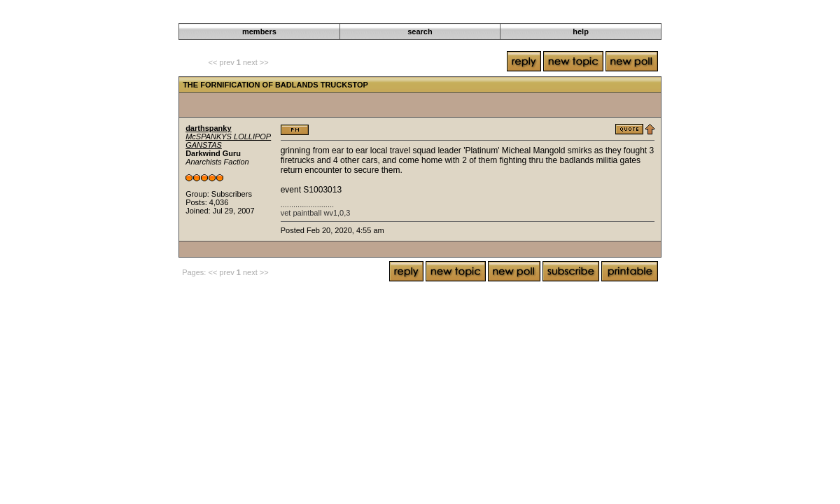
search (420, 31)
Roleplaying (418, 15)
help (581, 31)
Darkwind (374, 15)
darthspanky (208, 128)
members (259, 31)
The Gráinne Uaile (478, 15)
